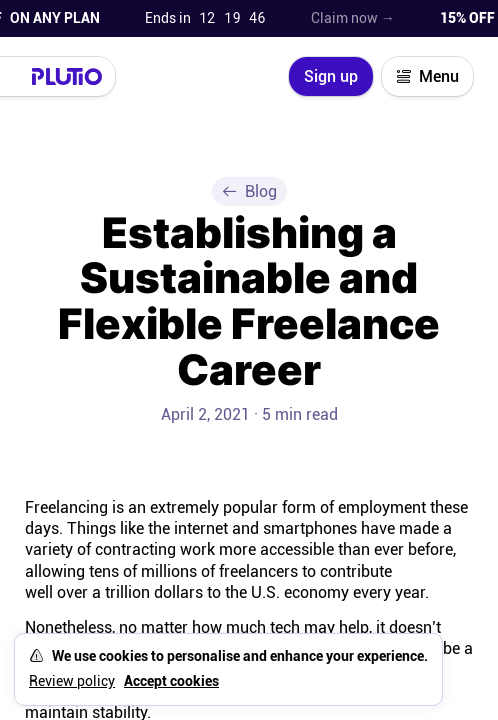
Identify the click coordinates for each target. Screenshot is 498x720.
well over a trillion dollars (114, 592)
